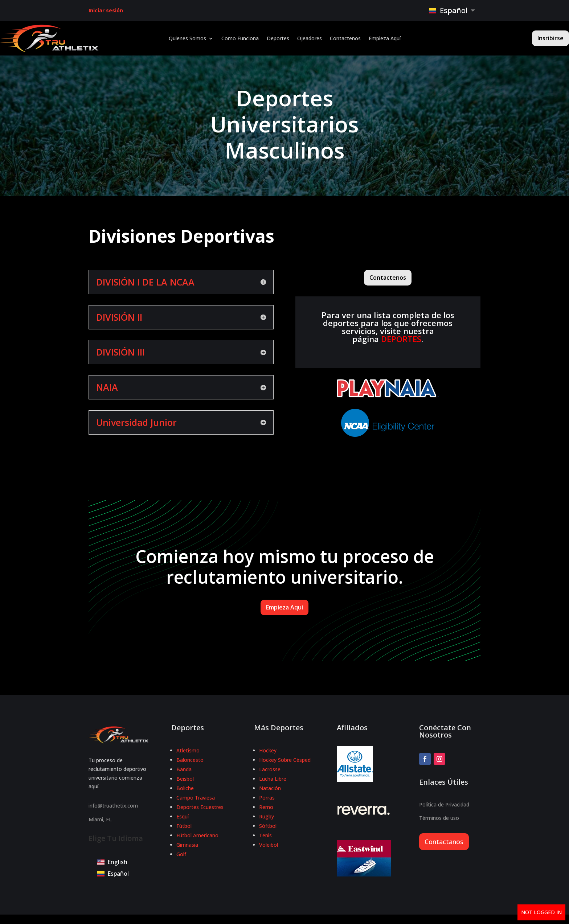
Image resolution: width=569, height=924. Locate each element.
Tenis (265, 835)
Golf (181, 854)
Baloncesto (190, 760)
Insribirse (550, 38)
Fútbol (184, 826)
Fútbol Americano (197, 835)
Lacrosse (270, 769)
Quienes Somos (187, 39)
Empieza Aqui (284, 607)
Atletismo (188, 750)
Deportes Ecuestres (200, 807)
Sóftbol (268, 826)
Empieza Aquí (385, 39)
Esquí (183, 816)
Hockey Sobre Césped (285, 760)
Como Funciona (240, 39)
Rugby (267, 816)
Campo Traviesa (196, 798)
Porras (267, 798)
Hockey (268, 750)
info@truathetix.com (113, 806)
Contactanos (444, 842)
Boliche (185, 788)
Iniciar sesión (106, 10)
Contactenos (345, 39)
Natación (270, 788)
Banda (184, 769)
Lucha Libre (273, 779)
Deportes (278, 39)
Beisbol (185, 779)
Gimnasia (187, 845)
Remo (266, 807)
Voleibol (269, 845)
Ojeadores (310, 39)
